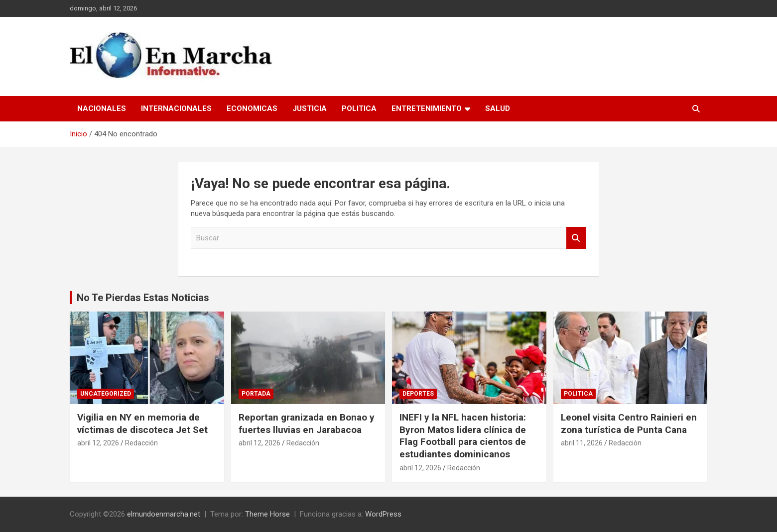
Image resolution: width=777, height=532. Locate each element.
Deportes (418, 394)
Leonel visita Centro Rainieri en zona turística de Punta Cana (629, 424)
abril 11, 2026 (582, 443)
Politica (359, 108)
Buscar (576, 238)
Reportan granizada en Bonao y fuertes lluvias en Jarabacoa (307, 424)
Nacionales (102, 108)
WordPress (383, 514)
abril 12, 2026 (98, 443)
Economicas (252, 108)
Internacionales (176, 108)
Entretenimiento (427, 108)
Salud (498, 108)
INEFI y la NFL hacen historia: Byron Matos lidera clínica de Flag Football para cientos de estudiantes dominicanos (463, 436)
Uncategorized (106, 394)
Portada (256, 394)
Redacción (141, 443)
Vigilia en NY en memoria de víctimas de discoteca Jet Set (142, 424)
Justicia (310, 108)
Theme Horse (267, 514)
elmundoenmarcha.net (164, 514)
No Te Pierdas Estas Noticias (143, 298)
